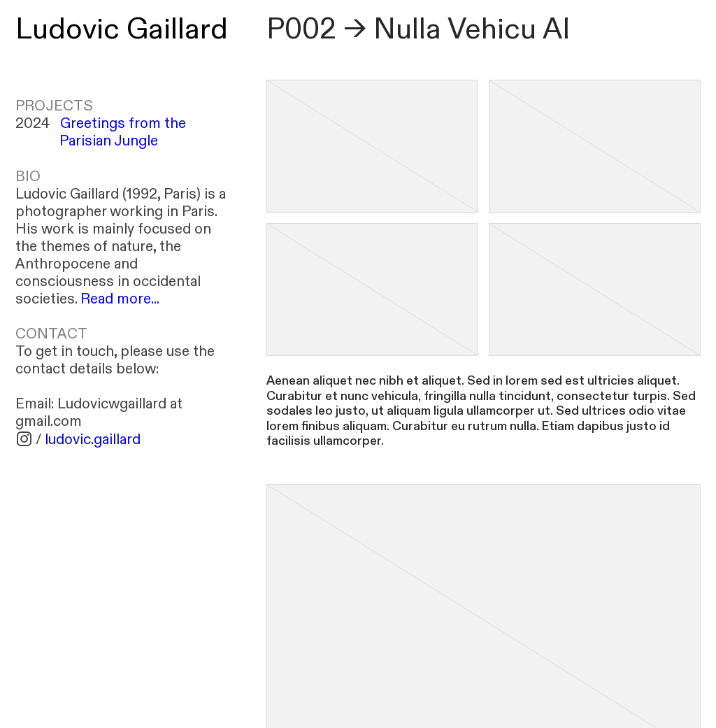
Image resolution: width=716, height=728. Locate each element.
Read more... (120, 299)
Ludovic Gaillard (122, 30)
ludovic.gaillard (93, 440)
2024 (101, 132)
